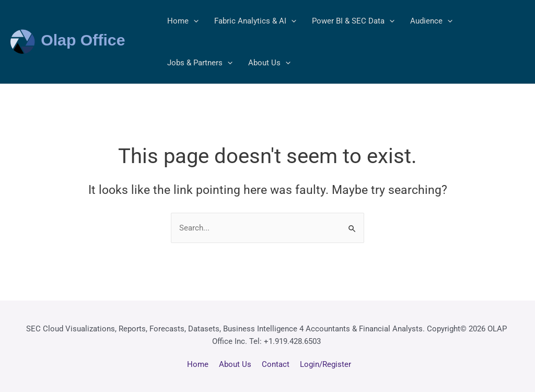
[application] (194, 21)
